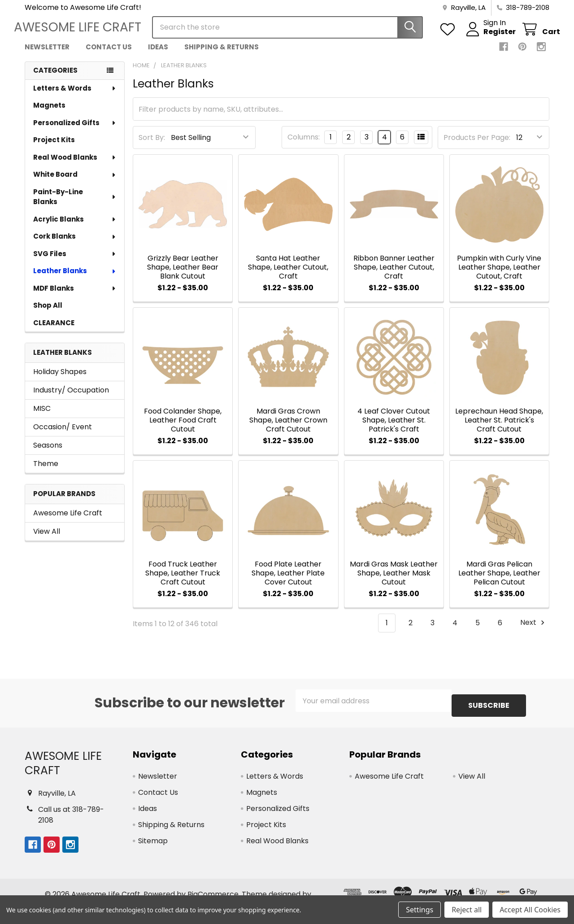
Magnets (49, 113)
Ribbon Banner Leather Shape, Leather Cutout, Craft (394, 275)
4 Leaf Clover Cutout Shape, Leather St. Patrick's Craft (394, 428)
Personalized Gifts (75, 131)
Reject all (467, 910)
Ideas (158, 55)
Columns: (304, 145)
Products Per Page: (477, 146)
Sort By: (152, 146)
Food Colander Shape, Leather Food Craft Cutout (183, 428)
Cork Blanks (75, 244)
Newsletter (47, 55)
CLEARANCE (54, 331)
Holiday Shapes (60, 380)
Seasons (48, 453)
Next (534, 631)
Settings (420, 910)
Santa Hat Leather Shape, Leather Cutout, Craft (288, 275)
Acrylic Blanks (75, 227)
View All (47, 539)
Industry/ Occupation (71, 398)
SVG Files (75, 262)
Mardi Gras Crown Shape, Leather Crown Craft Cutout (288, 428)
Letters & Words (75, 96)
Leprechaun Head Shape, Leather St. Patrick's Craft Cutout (499, 428)
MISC (42, 416)
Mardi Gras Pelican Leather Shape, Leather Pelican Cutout (499, 581)
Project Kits (54, 148)
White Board (75, 182)
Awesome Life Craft (68, 521)
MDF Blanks (75, 296)
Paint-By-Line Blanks (75, 205)
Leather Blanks (75, 279)
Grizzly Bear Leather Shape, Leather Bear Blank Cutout (183, 275)
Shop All (48, 313)
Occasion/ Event (63, 435)
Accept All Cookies (530, 910)
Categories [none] (55, 78)
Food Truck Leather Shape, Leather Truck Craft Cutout (183, 581)
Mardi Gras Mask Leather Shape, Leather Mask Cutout (394, 581)
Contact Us (109, 55)
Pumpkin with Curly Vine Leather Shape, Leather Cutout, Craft (499, 275)
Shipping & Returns (222, 55)
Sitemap (153, 844)
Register (489, 37)
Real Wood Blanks (75, 165)
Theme (46, 472)
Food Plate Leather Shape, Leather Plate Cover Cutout (288, 581)
